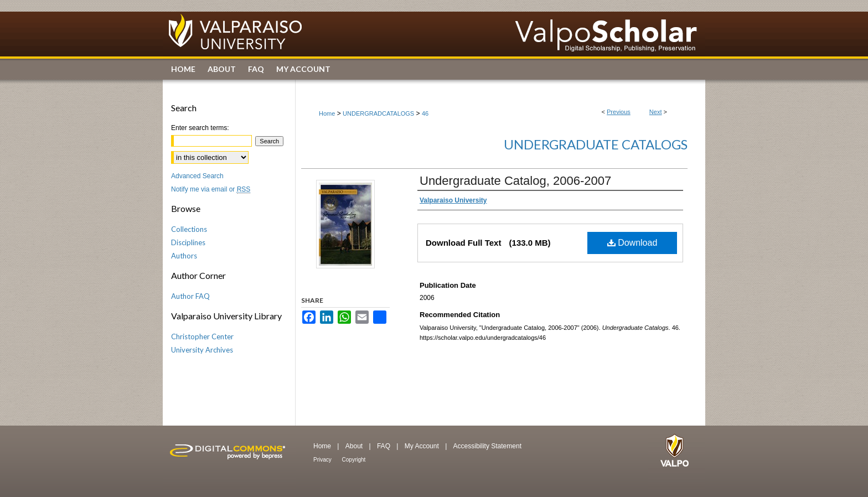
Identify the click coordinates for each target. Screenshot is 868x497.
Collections (189, 229)
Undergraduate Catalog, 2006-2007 (515, 181)
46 (425, 113)
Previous (619, 112)
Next (656, 112)
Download (632, 243)
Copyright (354, 460)
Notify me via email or (211, 189)
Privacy (323, 460)
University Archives (202, 350)
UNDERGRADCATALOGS (378, 113)
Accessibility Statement (487, 446)
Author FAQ (190, 296)
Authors (184, 256)
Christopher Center (202, 336)
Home (327, 113)
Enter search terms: (200, 128)
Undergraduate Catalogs (596, 144)
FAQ (384, 446)
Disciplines (188, 242)
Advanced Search (197, 176)
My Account (423, 446)
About (355, 446)
